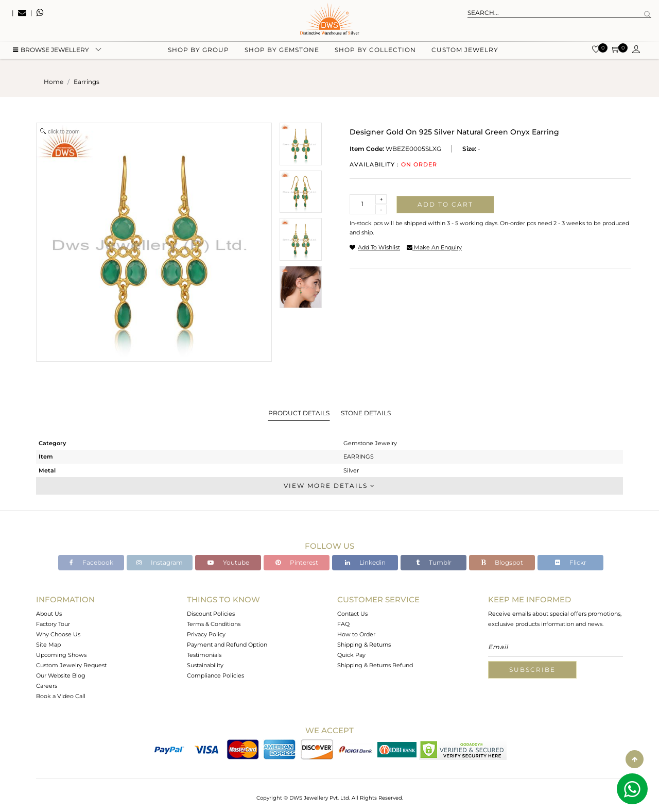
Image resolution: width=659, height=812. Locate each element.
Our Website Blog (61, 675)
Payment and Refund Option (227, 645)
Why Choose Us (58, 634)
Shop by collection (375, 52)
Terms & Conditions (214, 624)
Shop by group (198, 52)
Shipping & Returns (364, 645)
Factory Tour (53, 624)
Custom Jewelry (465, 52)
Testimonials (204, 655)
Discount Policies (211, 614)
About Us (49, 614)
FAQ (343, 624)
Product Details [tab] (299, 413)
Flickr (571, 562)
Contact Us (352, 614)
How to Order (356, 634)
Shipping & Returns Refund (375, 665)
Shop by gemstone (282, 52)
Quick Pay (351, 655)
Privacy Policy (206, 634)
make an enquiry (434, 247)
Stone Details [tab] (366, 413)
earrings (86, 82)
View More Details (329, 486)
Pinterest (297, 562)
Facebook (91, 562)
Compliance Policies (215, 675)
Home (54, 82)
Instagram (160, 562)
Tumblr (434, 562)
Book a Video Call (61, 696)
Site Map (48, 645)
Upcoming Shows (61, 655)
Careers (47, 686)
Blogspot (502, 562)
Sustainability (205, 665)
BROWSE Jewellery (51, 52)
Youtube (228, 562)
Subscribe (532, 670)
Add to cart (445, 204)
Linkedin (365, 562)
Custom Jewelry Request (71, 665)
